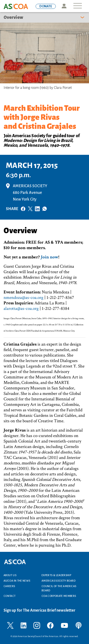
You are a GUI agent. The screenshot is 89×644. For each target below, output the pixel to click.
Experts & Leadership (56, 575)
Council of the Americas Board (59, 588)
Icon (64, 6)
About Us (10, 575)
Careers (9, 586)
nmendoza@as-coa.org (23, 298)
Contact (10, 596)
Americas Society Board (59, 581)
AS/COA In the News (17, 581)
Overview (13, 17)
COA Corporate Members (59, 596)
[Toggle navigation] (78, 6)
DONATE (46, 6)
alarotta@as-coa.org (21, 309)
